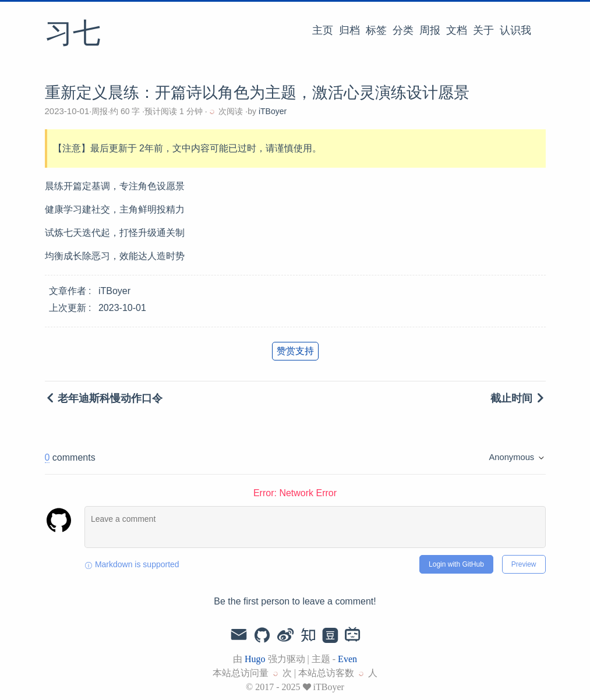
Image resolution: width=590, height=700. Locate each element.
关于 (483, 30)
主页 (323, 30)
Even (347, 659)
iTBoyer (273, 111)
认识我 (515, 30)
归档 (349, 30)
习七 (73, 34)
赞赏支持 (295, 351)
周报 (430, 30)
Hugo (255, 659)
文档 (457, 30)
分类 (403, 30)
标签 (376, 30)
